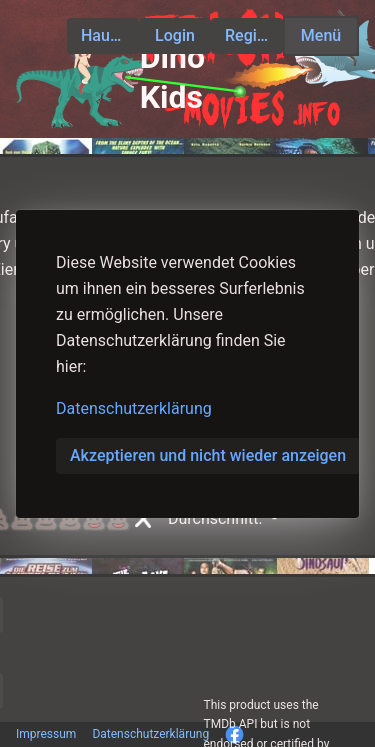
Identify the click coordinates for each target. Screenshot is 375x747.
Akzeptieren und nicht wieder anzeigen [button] (208, 455)
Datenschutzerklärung (134, 408)
